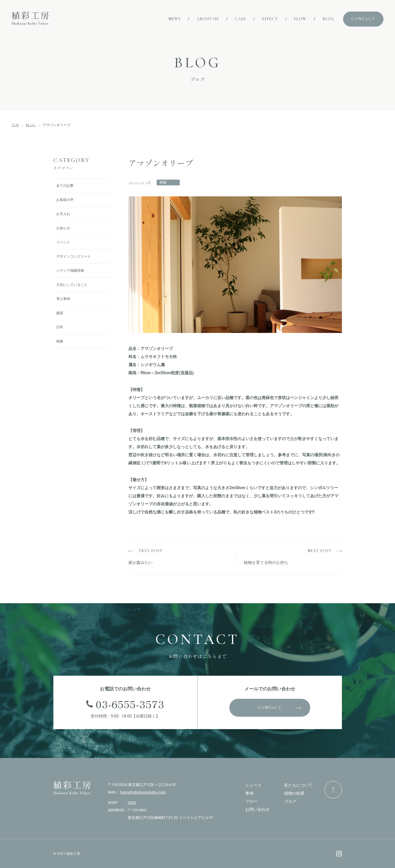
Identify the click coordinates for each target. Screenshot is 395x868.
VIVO (132, 803)
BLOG (31, 125)
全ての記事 (65, 186)
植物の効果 (294, 793)
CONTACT (270, 708)
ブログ (290, 801)
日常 (60, 327)
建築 (60, 313)
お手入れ (63, 214)
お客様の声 (65, 200)
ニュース (253, 785)
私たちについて (298, 785)
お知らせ (63, 228)
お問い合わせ (257, 809)
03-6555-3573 (130, 704)
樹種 (60, 341)
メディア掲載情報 (70, 271)
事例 (249, 793)
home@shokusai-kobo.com (143, 792)
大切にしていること (72, 285)
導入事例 (63, 299)
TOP (15, 125)
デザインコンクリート (74, 256)
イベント (63, 242)
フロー (251, 801)
